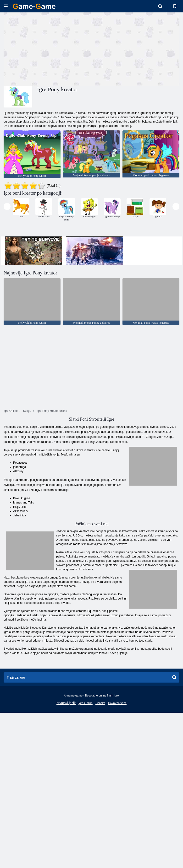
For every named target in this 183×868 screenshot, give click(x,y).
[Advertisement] (48, 48)
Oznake (100, 703)
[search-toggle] (160, 6)
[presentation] (7, 206)
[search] (174, 677)
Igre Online (86, 703)
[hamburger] (6, 6)
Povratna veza (117, 703)
